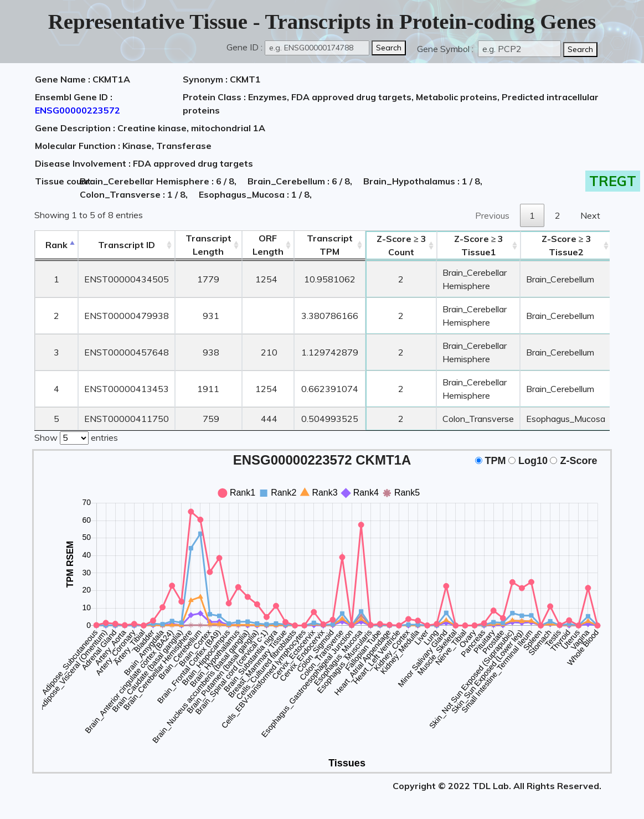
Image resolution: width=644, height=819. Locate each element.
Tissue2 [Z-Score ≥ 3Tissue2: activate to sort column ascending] (566, 245)
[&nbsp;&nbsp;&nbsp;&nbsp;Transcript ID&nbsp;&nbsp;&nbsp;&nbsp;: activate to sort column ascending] (127, 245)
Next (590, 215)
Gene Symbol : (446, 49)
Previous (492, 215)
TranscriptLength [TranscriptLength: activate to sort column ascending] (208, 245)
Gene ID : (244, 47)
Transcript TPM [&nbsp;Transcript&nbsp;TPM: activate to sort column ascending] (330, 245)
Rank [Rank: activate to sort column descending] (56, 245)
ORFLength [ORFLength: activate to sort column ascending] (268, 245)
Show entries (76, 437)
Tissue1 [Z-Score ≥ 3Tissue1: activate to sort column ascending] (479, 245)
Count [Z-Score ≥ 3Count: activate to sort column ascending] (401, 245)
